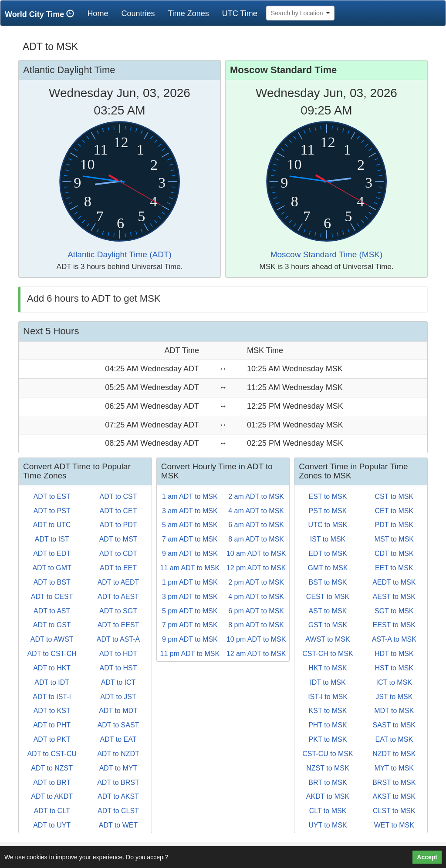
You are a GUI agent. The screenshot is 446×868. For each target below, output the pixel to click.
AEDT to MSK (394, 582)
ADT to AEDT (118, 582)
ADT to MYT (118, 768)
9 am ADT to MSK (190, 553)
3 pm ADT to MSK (190, 597)
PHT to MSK (328, 725)
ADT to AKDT (52, 796)
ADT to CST (118, 496)
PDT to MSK (394, 525)
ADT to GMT (52, 568)
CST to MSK (394, 496)
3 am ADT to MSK (190, 511)
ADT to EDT (52, 553)
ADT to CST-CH (52, 654)
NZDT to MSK (394, 754)
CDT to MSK (394, 553)
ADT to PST (52, 511)
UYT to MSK (328, 825)
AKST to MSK (394, 796)
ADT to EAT (118, 739)
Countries (138, 13)
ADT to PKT (52, 739)
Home (101, 13)
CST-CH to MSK (328, 654)
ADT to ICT (118, 682)
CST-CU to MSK (328, 754)
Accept (427, 857)
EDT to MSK (328, 553)
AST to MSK (328, 611)
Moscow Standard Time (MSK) (327, 254)
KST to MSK (328, 711)
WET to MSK (394, 825)
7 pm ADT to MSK (190, 625)
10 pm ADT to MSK (256, 639)
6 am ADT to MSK (256, 525)
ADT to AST (52, 611)
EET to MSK (394, 568)
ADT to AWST (52, 639)
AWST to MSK (328, 639)
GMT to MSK (328, 568)
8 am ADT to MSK (256, 539)
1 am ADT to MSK (190, 496)
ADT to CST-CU (52, 754)
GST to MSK (328, 625)
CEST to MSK (328, 597)
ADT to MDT (118, 711)
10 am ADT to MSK (256, 553)
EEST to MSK (394, 625)
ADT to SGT (118, 611)
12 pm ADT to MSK (256, 568)
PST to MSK (328, 511)
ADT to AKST (118, 796)
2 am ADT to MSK (256, 496)
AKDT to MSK (328, 796)
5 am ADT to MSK (190, 525)
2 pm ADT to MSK (256, 582)
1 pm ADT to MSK (190, 582)
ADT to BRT (52, 782)
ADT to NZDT (118, 754)
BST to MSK (328, 582)
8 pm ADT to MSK (256, 625)
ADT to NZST (52, 768)
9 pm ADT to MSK (190, 639)
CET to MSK (394, 511)
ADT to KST (52, 711)
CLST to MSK (394, 811)
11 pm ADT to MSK (190, 654)
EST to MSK (328, 496)
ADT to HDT (118, 654)
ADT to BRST (118, 782)
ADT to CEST (52, 597)
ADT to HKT (52, 668)
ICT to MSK (394, 682)
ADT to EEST (118, 625)
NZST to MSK (328, 768)
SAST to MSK (394, 725)
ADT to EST (52, 496)
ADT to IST (52, 539)
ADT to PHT (52, 725)
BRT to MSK (328, 782)
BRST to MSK (394, 782)
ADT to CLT (52, 811)
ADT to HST (118, 668)
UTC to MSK (328, 525)
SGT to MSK (394, 611)
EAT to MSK (394, 739)
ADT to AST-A (118, 639)
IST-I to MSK (328, 697)
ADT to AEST (118, 597)
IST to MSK (328, 539)
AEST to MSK (394, 597)
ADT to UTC (52, 525)
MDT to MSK (394, 711)
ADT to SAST (118, 725)
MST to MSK (394, 539)
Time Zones (188, 13)
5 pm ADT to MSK (190, 611)
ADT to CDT (118, 553)
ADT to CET (118, 511)
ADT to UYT (52, 825)
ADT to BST (52, 582)
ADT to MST (118, 539)
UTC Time (240, 13)
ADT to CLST (118, 811)
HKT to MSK (328, 668)
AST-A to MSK (394, 639)
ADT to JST (118, 697)
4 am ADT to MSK (256, 511)
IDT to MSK (328, 682)
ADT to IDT (52, 682)
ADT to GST (52, 625)
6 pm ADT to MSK (256, 611)
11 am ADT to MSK (190, 568)
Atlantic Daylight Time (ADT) (120, 254)
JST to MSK (394, 697)
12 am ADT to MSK (256, 654)
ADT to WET (118, 825)
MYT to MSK (394, 768)
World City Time (42, 14)
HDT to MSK (394, 654)
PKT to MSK (328, 739)
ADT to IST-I (52, 697)
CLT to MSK (328, 811)
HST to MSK (394, 668)
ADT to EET (118, 568)
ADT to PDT (118, 525)
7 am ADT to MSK (190, 539)
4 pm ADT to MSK (256, 597)
